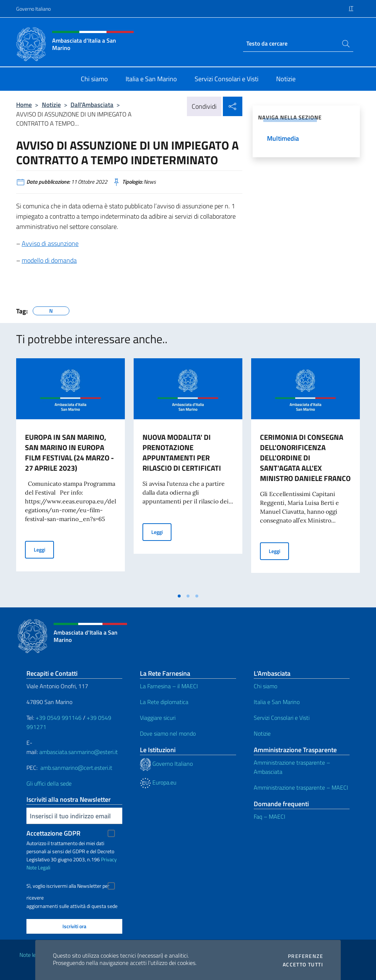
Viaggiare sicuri (158, 718)
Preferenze (305, 956)
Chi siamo (265, 686)
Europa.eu (158, 782)
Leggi (44, 549)
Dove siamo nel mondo (168, 733)
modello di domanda (49, 260)
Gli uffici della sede (49, 783)
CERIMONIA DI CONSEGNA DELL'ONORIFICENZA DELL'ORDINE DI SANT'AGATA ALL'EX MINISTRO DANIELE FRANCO (305, 458)
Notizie (51, 105)
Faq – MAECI (270, 816)
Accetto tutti (303, 965)
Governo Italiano (33, 9)
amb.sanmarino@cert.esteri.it (76, 768)
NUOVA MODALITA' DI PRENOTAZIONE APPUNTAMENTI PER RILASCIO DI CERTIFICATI (182, 453)
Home (24, 105)
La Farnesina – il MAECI (169, 686)
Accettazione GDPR (53, 833)
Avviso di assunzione (50, 243)
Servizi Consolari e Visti (282, 718)
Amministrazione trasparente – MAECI (301, 787)
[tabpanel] (70, 474)
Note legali (32, 955)
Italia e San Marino (277, 702)
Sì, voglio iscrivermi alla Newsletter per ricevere (68, 887)
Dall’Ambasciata (92, 105)
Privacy (109, 859)
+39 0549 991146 (59, 718)
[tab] (179, 596)
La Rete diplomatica (164, 702)
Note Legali (38, 867)
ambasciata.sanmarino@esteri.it (79, 752)
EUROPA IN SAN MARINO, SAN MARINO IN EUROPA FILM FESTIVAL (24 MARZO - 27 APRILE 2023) (69, 453)
